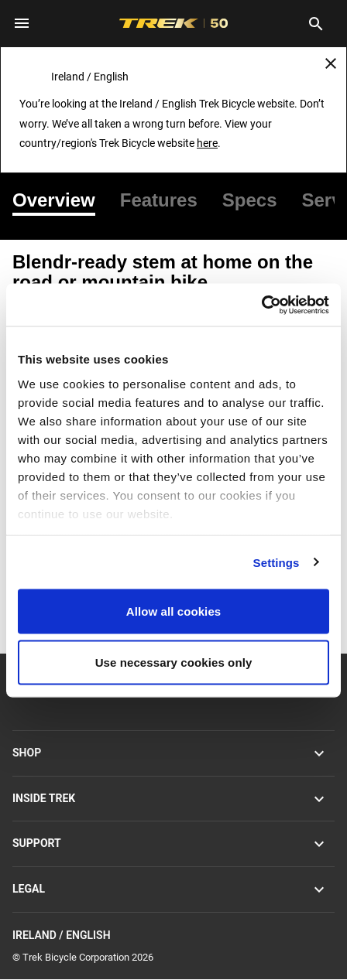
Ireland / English (173, 936)
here (207, 143)
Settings (277, 562)
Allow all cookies (174, 611)
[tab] (60, 200)
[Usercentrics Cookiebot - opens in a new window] (261, 305)
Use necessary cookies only (174, 662)
